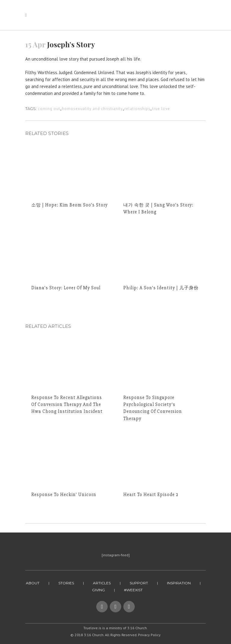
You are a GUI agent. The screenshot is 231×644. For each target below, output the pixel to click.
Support (139, 583)
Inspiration (179, 583)
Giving (99, 590)
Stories (66, 583)
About (33, 583)
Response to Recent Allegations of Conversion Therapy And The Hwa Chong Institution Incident (67, 404)
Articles (102, 583)
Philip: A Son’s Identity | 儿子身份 (161, 288)
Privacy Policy (149, 635)
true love (161, 109)
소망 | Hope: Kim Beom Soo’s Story (69, 205)
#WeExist (133, 590)
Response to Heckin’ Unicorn (64, 495)
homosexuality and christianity (92, 109)
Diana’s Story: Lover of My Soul (66, 288)
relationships (137, 109)
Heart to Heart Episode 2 (151, 495)
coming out (49, 109)
